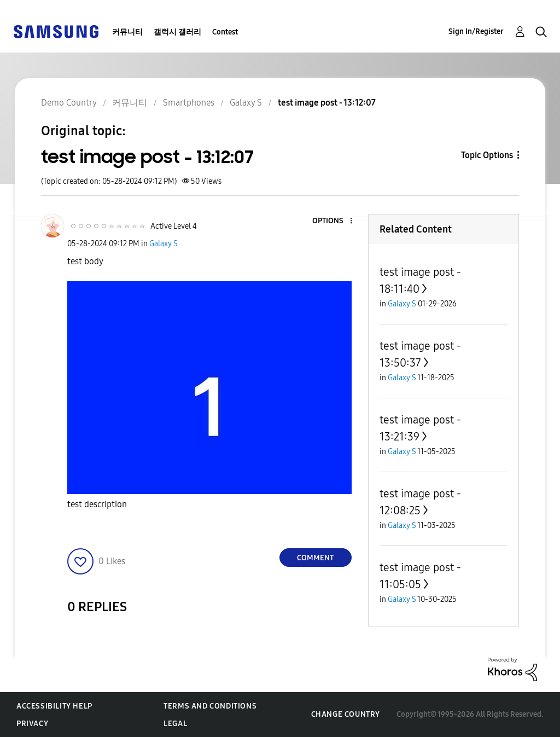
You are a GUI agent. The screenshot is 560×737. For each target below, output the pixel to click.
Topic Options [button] (487, 155)
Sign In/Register (476, 31)
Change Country (346, 714)
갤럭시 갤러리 (177, 32)
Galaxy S (164, 244)
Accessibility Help (54, 706)
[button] (332, 221)
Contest (225, 32)
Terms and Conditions (210, 706)
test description (97, 504)
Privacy (32, 724)
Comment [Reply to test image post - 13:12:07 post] (315, 558)
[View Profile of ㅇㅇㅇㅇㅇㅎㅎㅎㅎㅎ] (108, 226)
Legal (175, 724)
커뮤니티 (127, 32)
